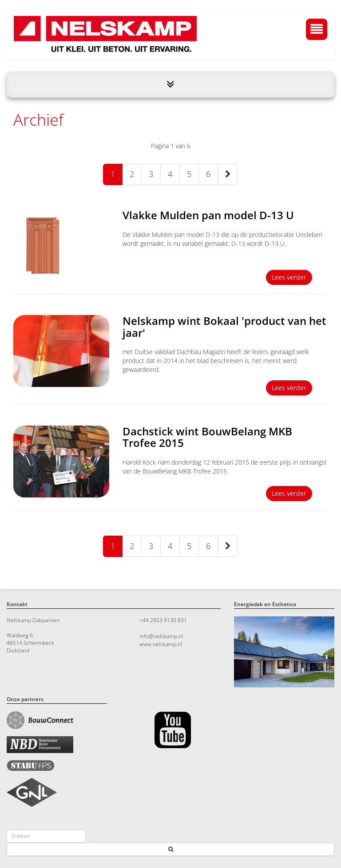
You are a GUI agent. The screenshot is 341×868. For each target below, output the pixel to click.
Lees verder (289, 277)
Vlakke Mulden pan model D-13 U (208, 215)
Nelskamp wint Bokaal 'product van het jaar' (224, 326)
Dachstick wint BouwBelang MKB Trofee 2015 (207, 437)
